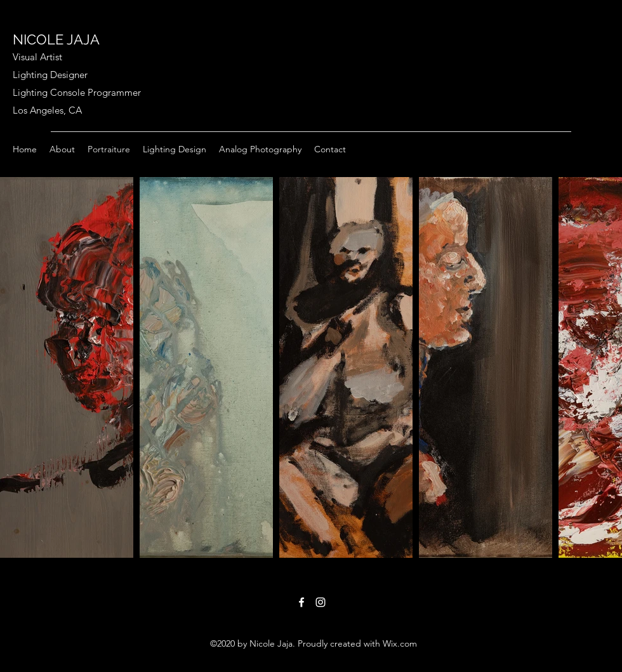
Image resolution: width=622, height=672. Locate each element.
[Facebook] (301, 602)
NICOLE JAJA (56, 39)
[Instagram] (321, 602)
